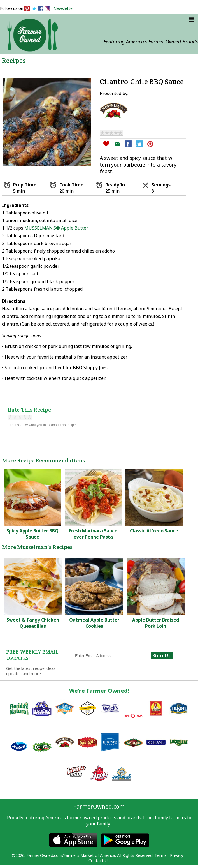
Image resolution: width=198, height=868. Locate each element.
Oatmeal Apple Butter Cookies (94, 623)
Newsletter (64, 8)
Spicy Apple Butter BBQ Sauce (32, 534)
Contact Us (99, 861)
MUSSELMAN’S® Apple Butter (56, 228)
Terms (161, 855)
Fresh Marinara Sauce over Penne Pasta (93, 534)
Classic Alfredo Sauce (154, 531)
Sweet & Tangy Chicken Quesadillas (33, 623)
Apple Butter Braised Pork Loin (156, 623)
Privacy (177, 855)
